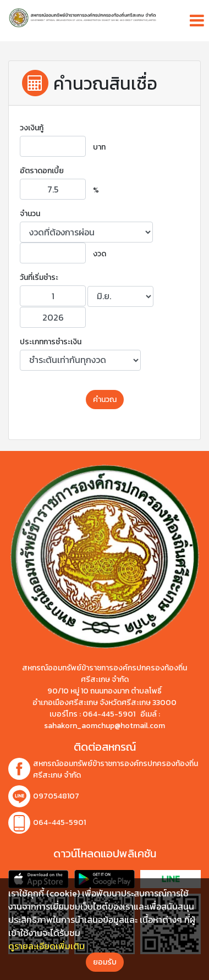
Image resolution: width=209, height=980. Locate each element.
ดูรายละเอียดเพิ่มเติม (46, 946)
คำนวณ (105, 400)
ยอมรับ (105, 962)
